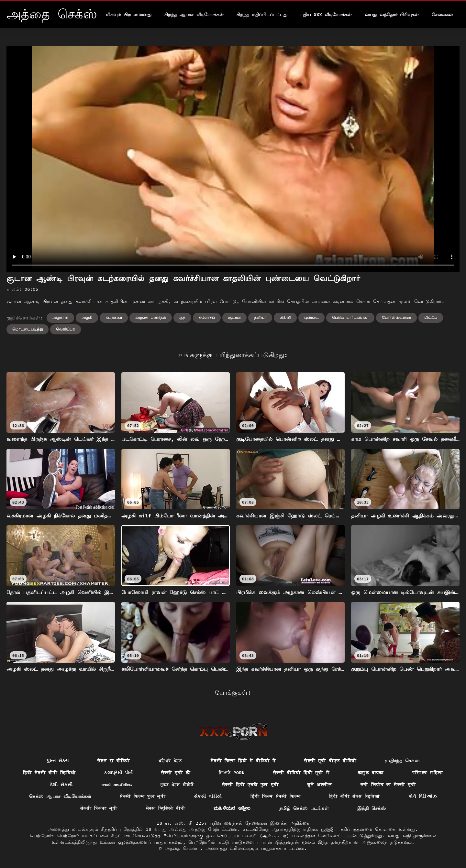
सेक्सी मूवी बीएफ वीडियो (330, 761)
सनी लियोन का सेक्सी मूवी (388, 785)
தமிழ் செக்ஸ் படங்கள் (304, 808)
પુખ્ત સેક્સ (58, 761)
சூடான (234, 317)
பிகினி (285, 317)
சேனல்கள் (442, 15)
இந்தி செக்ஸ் (372, 808)
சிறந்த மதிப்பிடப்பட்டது (262, 15)
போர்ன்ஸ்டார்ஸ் (396, 317)
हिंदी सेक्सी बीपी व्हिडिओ (49, 773)
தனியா (260, 317)
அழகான (60, 317)
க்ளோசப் (207, 317)
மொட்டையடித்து (28, 329)
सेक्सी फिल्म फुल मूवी (143, 796)
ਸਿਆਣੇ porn (232, 773)
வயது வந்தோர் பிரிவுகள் (392, 15)
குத (182, 317)
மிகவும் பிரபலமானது (129, 15)
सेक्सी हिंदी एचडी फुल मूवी (250, 785)
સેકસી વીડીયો (208, 796)
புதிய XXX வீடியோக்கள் (326, 15)
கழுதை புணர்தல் (151, 317)
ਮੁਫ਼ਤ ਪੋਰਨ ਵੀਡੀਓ (177, 785)
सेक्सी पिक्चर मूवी (99, 808)
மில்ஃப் (431, 317)
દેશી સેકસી (61, 785)
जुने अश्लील (320, 785)
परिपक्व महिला (428, 773)
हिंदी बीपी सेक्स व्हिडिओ (354, 796)
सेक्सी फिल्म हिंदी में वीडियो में (243, 761)
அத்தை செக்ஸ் (183, 848)
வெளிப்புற (66, 329)
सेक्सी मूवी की (176, 773)
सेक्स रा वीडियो (114, 761)
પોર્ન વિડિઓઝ (423, 796)
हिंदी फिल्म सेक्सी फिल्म (275, 796)
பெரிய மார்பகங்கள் (350, 317)
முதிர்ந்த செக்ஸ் (402, 761)
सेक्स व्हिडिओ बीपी (166, 808)
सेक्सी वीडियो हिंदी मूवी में (301, 773)
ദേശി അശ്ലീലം (117, 785)
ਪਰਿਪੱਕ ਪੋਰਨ (170, 761)
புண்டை (311, 317)
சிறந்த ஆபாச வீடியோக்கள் (194, 15)
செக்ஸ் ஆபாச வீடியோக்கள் (60, 796)
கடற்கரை (114, 317)
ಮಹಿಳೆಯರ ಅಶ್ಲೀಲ (232, 808)
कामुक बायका (371, 773)
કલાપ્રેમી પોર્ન (118, 773)
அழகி (87, 317)
